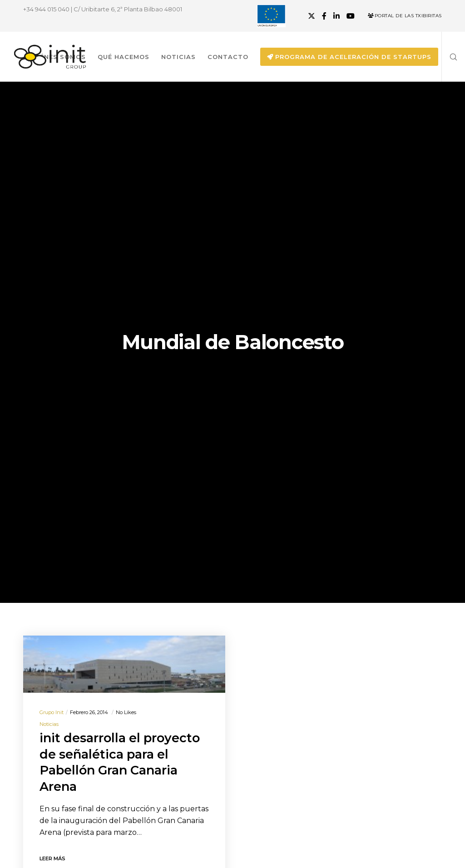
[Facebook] (324, 16)
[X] (312, 16)
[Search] (450, 57)
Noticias (49, 724)
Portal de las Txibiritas (405, 16)
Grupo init (52, 712)
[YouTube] (351, 16)
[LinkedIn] (336, 16)
